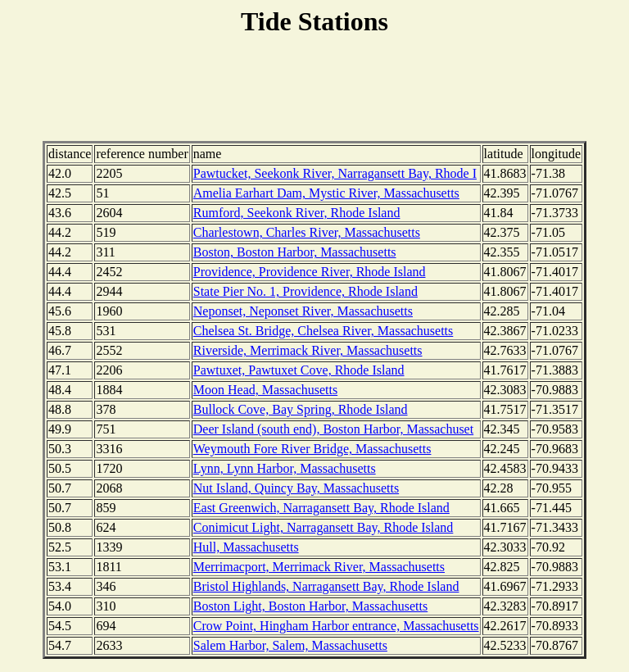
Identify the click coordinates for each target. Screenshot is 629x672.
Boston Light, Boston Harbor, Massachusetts (310, 606)
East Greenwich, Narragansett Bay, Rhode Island (321, 508)
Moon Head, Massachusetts (265, 390)
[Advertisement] (314, 91)
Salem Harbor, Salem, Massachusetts (290, 645)
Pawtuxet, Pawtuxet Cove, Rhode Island (299, 370)
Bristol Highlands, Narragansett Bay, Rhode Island (326, 586)
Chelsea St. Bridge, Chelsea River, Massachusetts (324, 331)
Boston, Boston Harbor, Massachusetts (295, 252)
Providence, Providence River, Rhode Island (310, 272)
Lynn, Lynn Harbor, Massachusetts (285, 468)
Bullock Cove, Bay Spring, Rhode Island (301, 409)
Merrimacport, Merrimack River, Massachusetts (319, 567)
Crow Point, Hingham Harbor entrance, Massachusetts (336, 626)
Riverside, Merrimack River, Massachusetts (308, 350)
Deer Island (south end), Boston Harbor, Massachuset (333, 429)
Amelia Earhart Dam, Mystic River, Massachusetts (326, 193)
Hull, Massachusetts (246, 547)
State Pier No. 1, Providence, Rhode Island (305, 291)
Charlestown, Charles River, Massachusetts (307, 232)
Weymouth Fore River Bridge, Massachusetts (312, 449)
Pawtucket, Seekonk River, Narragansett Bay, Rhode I (335, 173)
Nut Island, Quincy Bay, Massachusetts (296, 488)
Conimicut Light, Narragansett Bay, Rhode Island (324, 527)
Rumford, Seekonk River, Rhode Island (297, 213)
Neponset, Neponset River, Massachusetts (303, 311)
